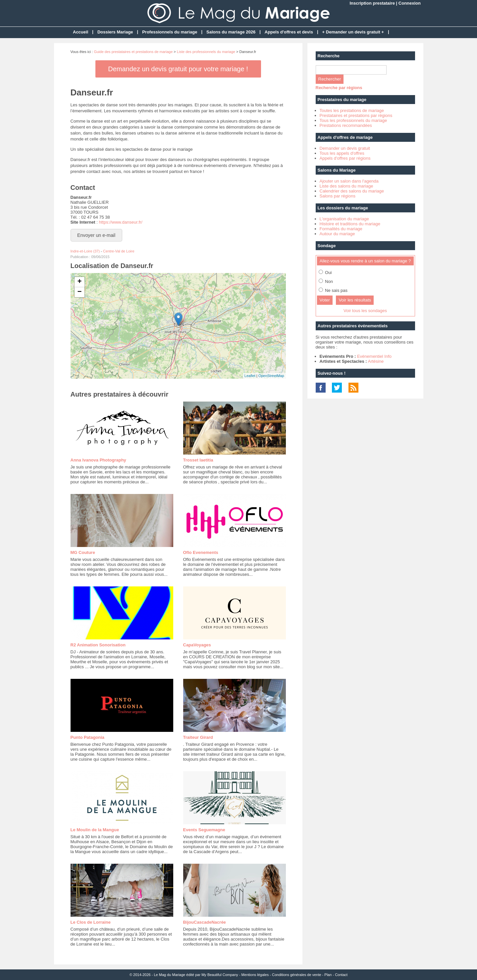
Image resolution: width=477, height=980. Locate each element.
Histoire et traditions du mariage (350, 224)
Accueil (80, 32)
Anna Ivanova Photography (98, 460)
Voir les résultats (355, 300)
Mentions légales (255, 975)
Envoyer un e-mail (96, 235)
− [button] (79, 292)
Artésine (376, 361)
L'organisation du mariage (344, 219)
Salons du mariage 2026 (231, 32)
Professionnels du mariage (170, 32)
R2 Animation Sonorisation (98, 645)
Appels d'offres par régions (345, 158)
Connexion (410, 3)
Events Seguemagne (204, 830)
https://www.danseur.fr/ (121, 222)
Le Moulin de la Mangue (95, 830)
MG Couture (83, 552)
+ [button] (79, 282)
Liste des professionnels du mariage (206, 52)
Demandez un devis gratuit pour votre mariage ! (178, 69)
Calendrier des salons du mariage (352, 191)
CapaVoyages (197, 645)
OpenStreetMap (271, 376)
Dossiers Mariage (115, 32)
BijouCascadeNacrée (205, 922)
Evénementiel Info (374, 356)
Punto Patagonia (88, 737)
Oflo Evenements (201, 552)
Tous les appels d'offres (342, 153)
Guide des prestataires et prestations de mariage (133, 52)
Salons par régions (338, 196)
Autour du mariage (337, 234)
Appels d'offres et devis (289, 32)
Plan (328, 975)
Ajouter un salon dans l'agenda (349, 181)
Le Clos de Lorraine (91, 922)
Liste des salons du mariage (346, 186)
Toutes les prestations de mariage (352, 110)
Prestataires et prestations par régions (356, 115)
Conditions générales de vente (297, 975)
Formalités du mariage (341, 229)
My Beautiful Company (220, 975)
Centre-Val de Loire (119, 251)
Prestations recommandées (346, 125)
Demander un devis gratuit (345, 148)
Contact (341, 975)
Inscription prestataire (372, 3)
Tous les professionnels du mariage (353, 120)
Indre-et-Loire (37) (85, 251)
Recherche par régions (339, 88)
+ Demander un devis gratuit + (353, 32)
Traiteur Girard (198, 737)
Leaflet (250, 376)
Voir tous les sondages (365, 311)
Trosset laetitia (198, 460)
